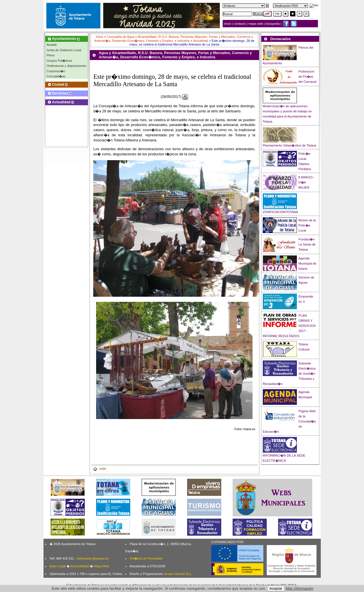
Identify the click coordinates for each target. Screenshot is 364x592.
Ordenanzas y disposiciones (67, 66)
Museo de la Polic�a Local (307, 225)
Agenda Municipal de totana (308, 263)
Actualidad (200, 41)
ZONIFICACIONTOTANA (281, 212)
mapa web (256, 24)
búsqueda (273, 24)
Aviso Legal (58, 566)
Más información (300, 588)
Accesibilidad (80, 566)
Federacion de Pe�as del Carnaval (308, 77)
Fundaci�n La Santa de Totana (307, 244)
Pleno (51, 55)
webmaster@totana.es (92, 558)
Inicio (100, 37)
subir (100, 469)
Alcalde (52, 45)
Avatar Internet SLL (178, 574)
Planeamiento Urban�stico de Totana (289, 145)
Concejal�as (56, 76)
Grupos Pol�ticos (59, 61)
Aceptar (276, 588)
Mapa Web (102, 566)
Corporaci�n (56, 71)
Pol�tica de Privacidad (146, 558)
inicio (228, 24)
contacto (240, 24)
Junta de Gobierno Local (64, 50)
